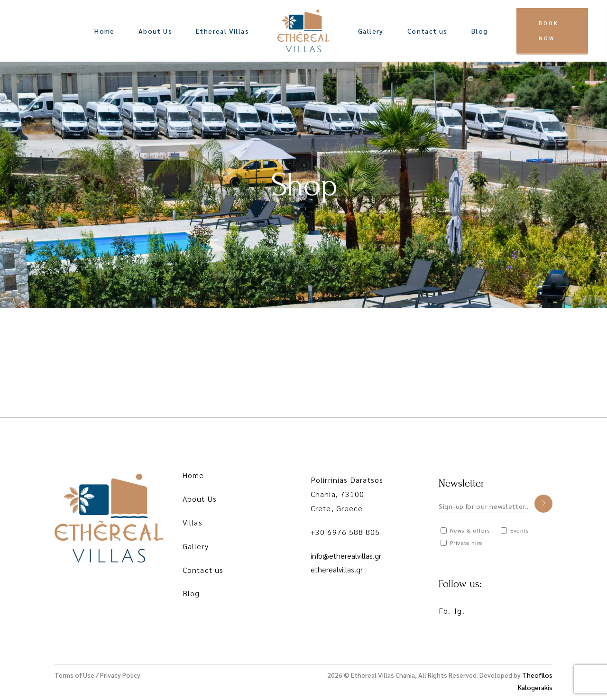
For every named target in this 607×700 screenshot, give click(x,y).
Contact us (203, 570)
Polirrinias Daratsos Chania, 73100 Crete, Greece (347, 494)
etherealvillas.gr (337, 569)
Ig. (459, 611)
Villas (193, 522)
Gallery (196, 546)
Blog (191, 593)
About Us (200, 499)
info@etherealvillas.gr (346, 556)
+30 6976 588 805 (345, 532)
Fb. (445, 611)
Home (193, 475)
